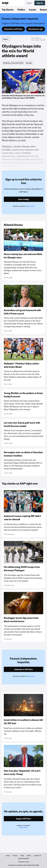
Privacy (15, 856)
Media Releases (23, 858)
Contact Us (37, 856)
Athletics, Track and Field (13, 63)
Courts (33, 10)
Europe (29, 63)
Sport (6, 39)
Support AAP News (23, 819)
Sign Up (40, 3)
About (29, 856)
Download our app (36, 29)
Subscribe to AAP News (13, 29)
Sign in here (30, 206)
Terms (8, 856)
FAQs (22, 856)
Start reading (24, 199)
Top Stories (8, 10)
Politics (21, 10)
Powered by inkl (24, 862)
